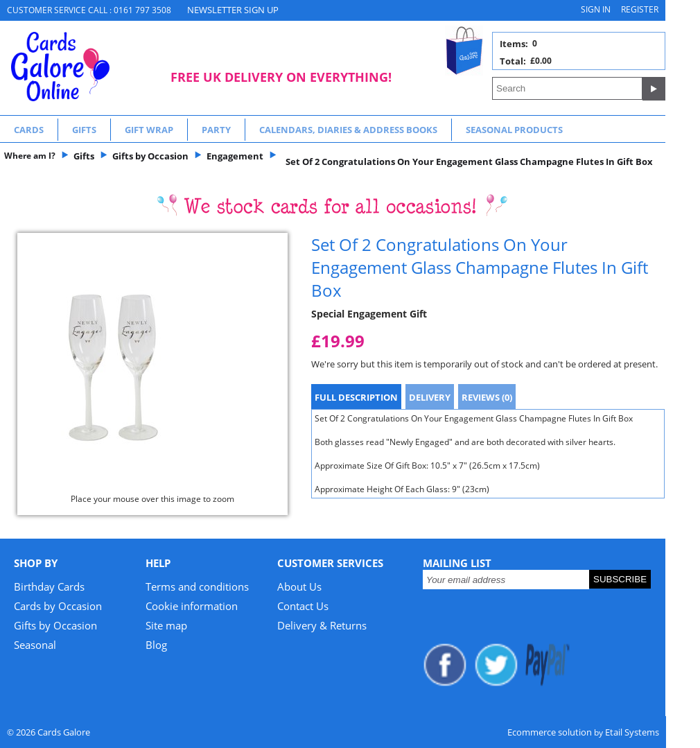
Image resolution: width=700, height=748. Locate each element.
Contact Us (303, 606)
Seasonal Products (514, 130)
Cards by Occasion (58, 606)
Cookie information (192, 606)
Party (216, 130)
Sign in (596, 9)
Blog (156, 645)
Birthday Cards (49, 586)
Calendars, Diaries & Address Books (348, 130)
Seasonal (35, 645)
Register (640, 9)
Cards (29, 130)
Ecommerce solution (550, 732)
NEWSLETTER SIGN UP (233, 10)
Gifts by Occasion (55, 625)
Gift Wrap (149, 130)
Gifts (84, 130)
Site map (166, 625)
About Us (299, 586)
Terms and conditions (197, 586)
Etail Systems (632, 732)
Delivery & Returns (322, 625)
